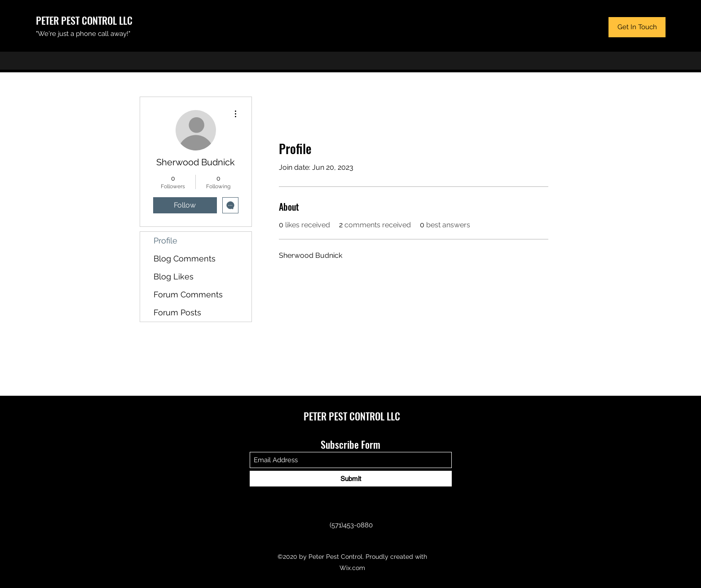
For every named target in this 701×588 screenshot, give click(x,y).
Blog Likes (174, 276)
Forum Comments (188, 294)
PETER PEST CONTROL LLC (84, 20)
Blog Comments (185, 259)
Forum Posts (177, 312)
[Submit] (351, 479)
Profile (165, 241)
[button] (637, 27)
